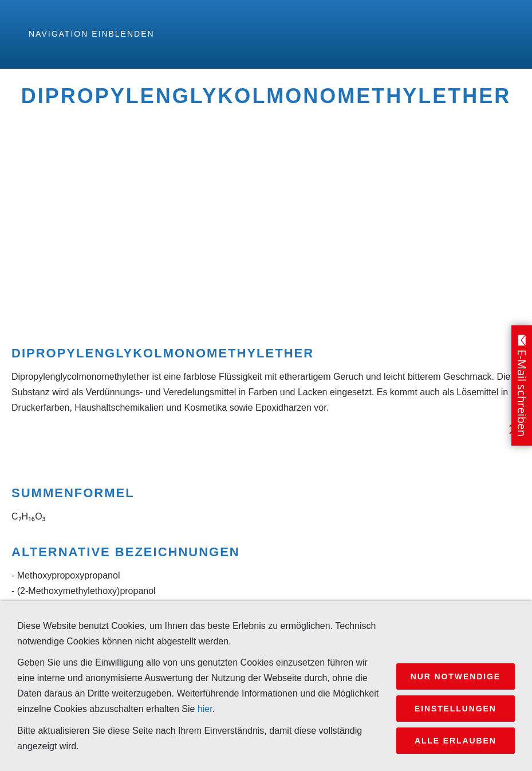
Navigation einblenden (92, 34)
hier (205, 709)
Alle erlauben (456, 741)
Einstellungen (456, 709)
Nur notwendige (456, 676)
